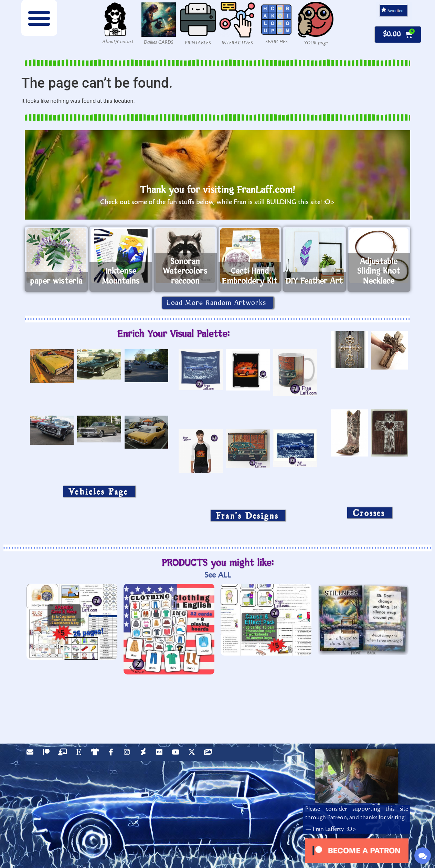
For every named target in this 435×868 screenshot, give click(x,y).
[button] (39, 18)
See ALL (218, 575)
